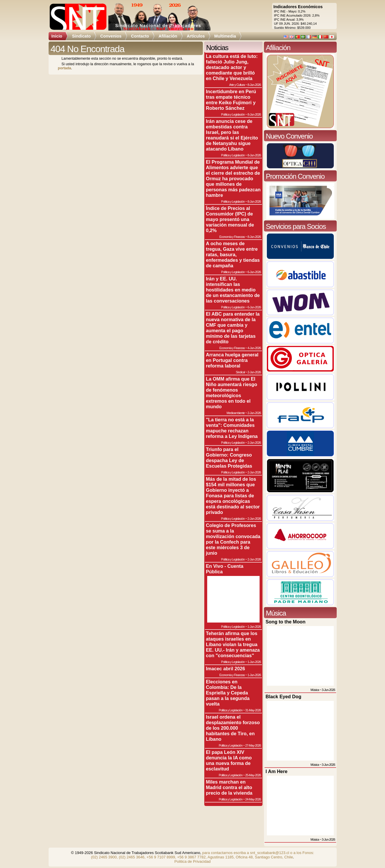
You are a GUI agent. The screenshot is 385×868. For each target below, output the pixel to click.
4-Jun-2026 (254, 348)
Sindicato (81, 36)
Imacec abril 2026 (226, 669)
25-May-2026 (253, 775)
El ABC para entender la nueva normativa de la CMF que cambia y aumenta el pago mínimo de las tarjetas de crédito (233, 328)
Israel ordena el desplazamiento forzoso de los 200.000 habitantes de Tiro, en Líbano (233, 728)
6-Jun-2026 (254, 272)
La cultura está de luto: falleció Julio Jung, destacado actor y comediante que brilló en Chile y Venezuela (232, 67)
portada (64, 68)
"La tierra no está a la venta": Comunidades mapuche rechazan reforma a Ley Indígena (232, 428)
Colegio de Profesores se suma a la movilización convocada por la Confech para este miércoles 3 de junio (233, 539)
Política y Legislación (233, 114)
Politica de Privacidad (192, 861)
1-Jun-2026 (254, 627)
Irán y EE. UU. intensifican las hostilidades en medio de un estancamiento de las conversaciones (233, 290)
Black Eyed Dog (284, 696)
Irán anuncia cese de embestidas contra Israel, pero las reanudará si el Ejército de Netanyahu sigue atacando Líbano (232, 135)
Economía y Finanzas (232, 237)
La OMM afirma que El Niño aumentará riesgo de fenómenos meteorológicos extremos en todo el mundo (232, 393)
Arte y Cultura (237, 85)
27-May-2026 (253, 745)
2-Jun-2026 (254, 372)
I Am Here (277, 771)
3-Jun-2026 (329, 690)
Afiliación (168, 36)
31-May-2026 (253, 710)
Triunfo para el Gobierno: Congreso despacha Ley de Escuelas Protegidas (229, 458)
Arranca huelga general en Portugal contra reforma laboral (232, 360)
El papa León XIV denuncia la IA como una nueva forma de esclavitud (229, 760)
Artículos (196, 36)
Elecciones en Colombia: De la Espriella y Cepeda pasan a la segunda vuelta (228, 693)
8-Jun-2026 (254, 85)
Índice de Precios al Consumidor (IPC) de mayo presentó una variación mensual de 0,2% (230, 219)
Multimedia (225, 36)
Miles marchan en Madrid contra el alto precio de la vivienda (229, 787)
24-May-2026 (253, 799)
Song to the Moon (286, 622)
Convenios (111, 36)
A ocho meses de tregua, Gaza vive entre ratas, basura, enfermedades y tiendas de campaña (233, 254)
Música (315, 690)
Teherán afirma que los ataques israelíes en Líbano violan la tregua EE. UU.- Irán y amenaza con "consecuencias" (233, 644)
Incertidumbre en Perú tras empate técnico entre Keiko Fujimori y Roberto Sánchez (231, 100)
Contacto (140, 36)
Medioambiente (236, 413)
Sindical (240, 372)
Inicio (57, 36)
